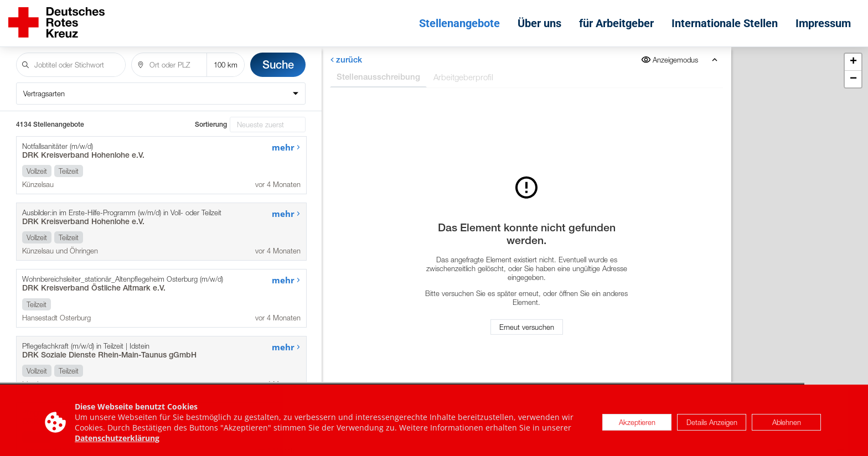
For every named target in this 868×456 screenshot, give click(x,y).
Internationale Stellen (725, 23)
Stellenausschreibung (378, 77)
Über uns (539, 23)
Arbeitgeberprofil (463, 77)
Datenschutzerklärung (117, 442)
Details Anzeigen (712, 427)
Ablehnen (787, 427)
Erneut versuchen (527, 327)
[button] (853, 62)
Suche (278, 64)
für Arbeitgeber (616, 23)
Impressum (823, 23)
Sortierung (211, 125)
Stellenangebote (459, 23)
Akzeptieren (637, 427)
